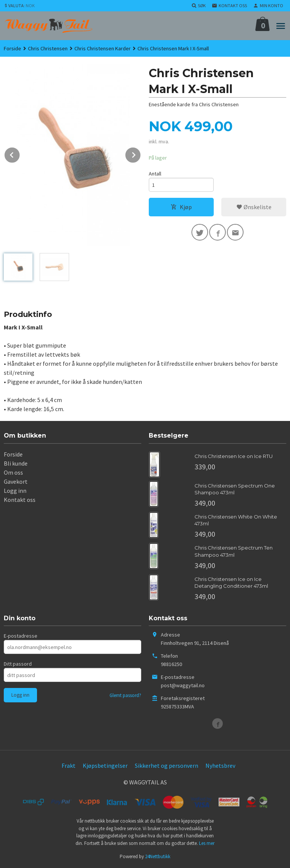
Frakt (69, 766)
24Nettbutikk (158, 856)
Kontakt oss (20, 500)
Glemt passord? (125, 695)
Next (141, 154)
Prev (20, 154)
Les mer (207, 843)
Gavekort (16, 481)
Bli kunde (16, 463)
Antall (155, 174)
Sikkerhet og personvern (167, 766)
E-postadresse (21, 636)
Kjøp (181, 207)
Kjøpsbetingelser (105, 766)
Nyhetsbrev (220, 766)
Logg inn (15, 491)
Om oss (13, 472)
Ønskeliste (254, 207)
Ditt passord (18, 664)
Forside (12, 48)
